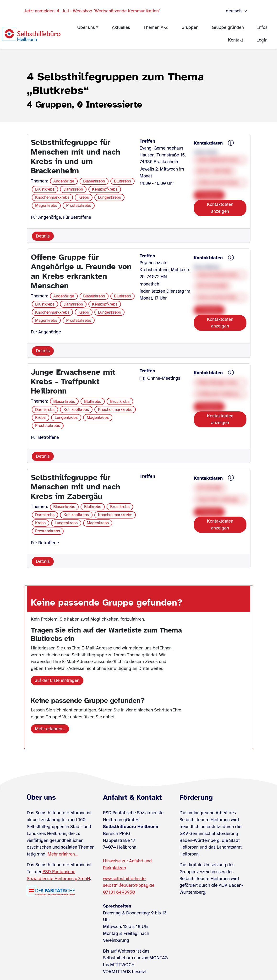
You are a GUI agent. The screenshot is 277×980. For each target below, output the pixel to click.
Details (43, 236)
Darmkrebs (73, 189)
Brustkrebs (45, 189)
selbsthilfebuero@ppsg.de (129, 885)
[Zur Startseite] (31, 34)
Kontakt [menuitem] (236, 40)
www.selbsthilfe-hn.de (124, 879)
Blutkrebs (122, 181)
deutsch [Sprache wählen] (237, 11)
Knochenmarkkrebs (52, 197)
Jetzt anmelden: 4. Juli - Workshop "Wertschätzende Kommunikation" (92, 11)
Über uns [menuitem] (86, 27)
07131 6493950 (119, 892)
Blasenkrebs (94, 181)
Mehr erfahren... (50, 729)
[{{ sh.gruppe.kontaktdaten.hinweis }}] (231, 143)
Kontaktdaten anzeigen (220, 208)
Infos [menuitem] (262, 27)
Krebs (84, 197)
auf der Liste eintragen (57, 680)
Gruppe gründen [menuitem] (228, 27)
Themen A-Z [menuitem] (156, 27)
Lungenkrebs (109, 197)
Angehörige (64, 181)
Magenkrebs (46, 205)
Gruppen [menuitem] (190, 27)
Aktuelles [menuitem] (121, 27)
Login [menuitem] (262, 40)
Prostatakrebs (79, 205)
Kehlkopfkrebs (105, 189)
